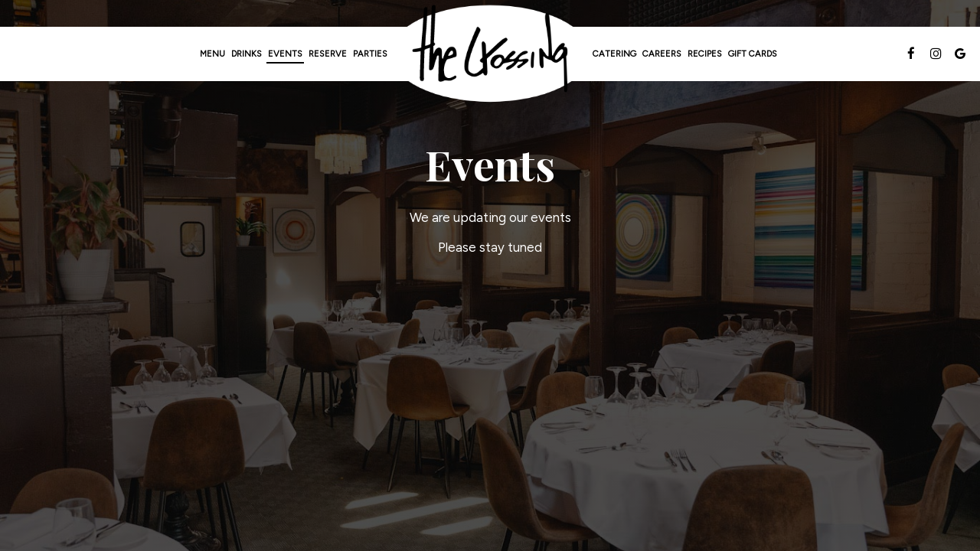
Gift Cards (753, 54)
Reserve (328, 54)
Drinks (247, 54)
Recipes (705, 54)
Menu (212, 54)
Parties (370, 54)
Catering (614, 54)
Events (285, 54)
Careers (662, 54)
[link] (490, 54)
